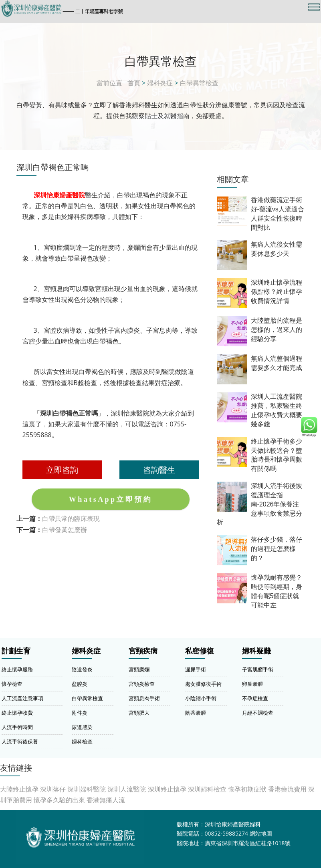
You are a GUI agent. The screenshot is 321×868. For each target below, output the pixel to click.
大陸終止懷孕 (19, 789)
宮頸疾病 (143, 651)
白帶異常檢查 (199, 83)
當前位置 (109, 83)
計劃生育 (16, 651)
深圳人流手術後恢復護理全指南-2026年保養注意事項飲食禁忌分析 (259, 504)
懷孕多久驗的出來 (59, 800)
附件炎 (80, 713)
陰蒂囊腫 (196, 713)
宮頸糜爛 (139, 669)
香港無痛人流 (106, 800)
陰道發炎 (82, 669)
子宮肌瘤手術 (258, 669)
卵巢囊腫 (252, 684)
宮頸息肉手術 (144, 698)
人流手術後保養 (20, 741)
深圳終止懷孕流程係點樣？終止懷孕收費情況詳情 (277, 292)
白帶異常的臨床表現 (71, 518)
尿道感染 (82, 727)
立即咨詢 (62, 470)
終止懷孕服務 (17, 669)
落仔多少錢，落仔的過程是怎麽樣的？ (277, 549)
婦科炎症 (160, 83)
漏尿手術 (196, 669)
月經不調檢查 (258, 713)
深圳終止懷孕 (167, 789)
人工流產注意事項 (22, 698)
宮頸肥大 (139, 713)
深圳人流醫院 (127, 789)
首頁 (134, 83)
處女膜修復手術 (203, 684)
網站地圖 (261, 833)
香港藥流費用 (287, 789)
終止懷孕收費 (17, 713)
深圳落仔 (53, 789)
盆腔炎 (80, 684)
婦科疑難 (256, 651)
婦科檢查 (82, 741)
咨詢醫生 (159, 470)
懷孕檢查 (12, 684)
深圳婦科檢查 (207, 789)
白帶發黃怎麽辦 (65, 530)
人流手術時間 (17, 727)
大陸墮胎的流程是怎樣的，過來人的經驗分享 (277, 330)
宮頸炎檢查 (142, 684)
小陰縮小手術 (201, 698)
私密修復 (200, 651)
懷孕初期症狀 (247, 789)
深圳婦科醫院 (87, 789)
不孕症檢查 (255, 698)
